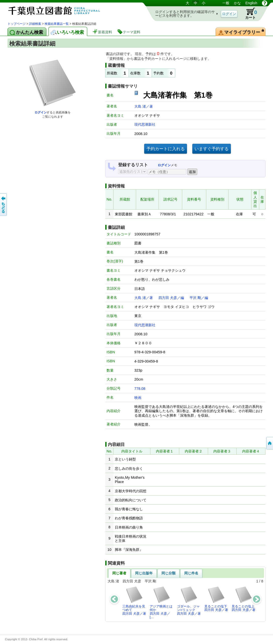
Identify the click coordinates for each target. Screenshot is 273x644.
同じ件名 (191, 573)
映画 (138, 398)
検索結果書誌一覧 (57, 24)
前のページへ (4, 205)
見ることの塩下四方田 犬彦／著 (216, 599)
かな (237, 3)
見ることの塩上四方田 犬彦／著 (244, 599)
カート (249, 14)
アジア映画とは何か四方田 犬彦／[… (161, 602)
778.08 (140, 389)
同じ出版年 (144, 573)
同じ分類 (168, 573)
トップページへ (269, 443)
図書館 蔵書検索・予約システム (60, 11)
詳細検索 (35, 24)
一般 (226, 3)
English (251, 3)
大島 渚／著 (144, 106)
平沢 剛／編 (199, 298)
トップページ (17, 24)
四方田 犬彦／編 (171, 298)
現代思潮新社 (145, 124)
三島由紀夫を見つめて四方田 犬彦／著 (134, 601)
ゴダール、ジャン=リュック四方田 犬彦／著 (189, 601)
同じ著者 (119, 573)
